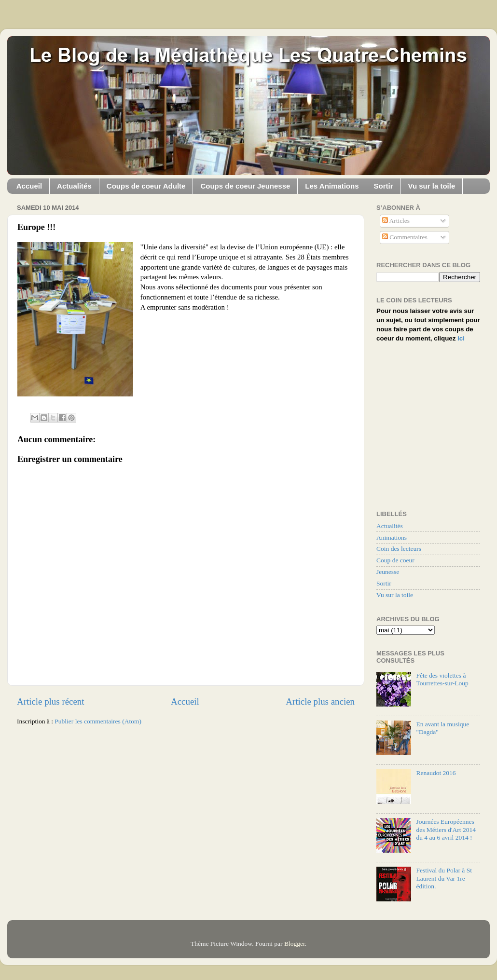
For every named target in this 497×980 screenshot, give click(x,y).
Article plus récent (51, 701)
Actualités (74, 186)
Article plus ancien (320, 701)
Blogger (295, 944)
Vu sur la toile (432, 186)
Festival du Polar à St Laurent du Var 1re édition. (444, 878)
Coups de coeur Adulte (146, 186)
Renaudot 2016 (436, 773)
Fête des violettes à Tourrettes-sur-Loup (442, 679)
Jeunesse (388, 572)
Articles (396, 221)
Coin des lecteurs (399, 549)
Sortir (383, 186)
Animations (392, 538)
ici (461, 338)
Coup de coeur (395, 560)
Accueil (29, 186)
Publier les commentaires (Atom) (98, 721)
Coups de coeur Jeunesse (245, 186)
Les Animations (332, 186)
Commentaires (405, 237)
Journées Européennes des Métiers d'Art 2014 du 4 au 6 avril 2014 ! (446, 829)
